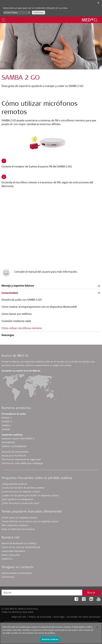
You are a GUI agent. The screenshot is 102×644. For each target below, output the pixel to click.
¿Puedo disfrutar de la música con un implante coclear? (30, 521)
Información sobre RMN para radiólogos (22, 463)
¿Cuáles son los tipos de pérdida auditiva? (23, 488)
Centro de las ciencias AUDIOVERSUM (21, 547)
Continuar (39, 12)
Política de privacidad (40, 617)
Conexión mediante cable (16, 321)
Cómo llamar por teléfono (17, 314)
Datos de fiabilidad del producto (18, 529)
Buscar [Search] (91, 593)
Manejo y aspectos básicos (18, 286)
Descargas (8, 335)
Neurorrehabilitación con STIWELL (19, 543)
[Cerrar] (97, 629)
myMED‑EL (7, 559)
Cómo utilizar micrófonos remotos (22, 328)
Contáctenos (8, 577)
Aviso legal (59, 617)
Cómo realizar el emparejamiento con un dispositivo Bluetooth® (39, 307)
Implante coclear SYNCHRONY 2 (18, 439)
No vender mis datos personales (84, 617)
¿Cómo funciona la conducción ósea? (20, 503)
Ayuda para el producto (14, 456)
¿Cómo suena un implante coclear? (20, 518)
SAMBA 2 (6, 425)
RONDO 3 (6, 418)
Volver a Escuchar (11, 555)
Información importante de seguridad (21, 459)
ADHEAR (6, 429)
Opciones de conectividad (15, 452)
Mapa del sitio (19, 617)
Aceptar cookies (50, 641)
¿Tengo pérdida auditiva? (15, 484)
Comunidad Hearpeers (13, 551)
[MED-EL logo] (90, 20)
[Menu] (3, 20)
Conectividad (10, 293)
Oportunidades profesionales (17, 573)
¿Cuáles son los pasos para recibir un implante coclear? (30, 495)
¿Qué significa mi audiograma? (17, 499)
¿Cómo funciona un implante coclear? (21, 492)
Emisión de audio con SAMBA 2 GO (22, 300)
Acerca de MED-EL (15, 356)
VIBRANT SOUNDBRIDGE (14, 446)
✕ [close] (98, 3)
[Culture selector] (17, 13)
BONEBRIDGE (8, 442)
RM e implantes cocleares (15, 525)
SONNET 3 (7, 422)
